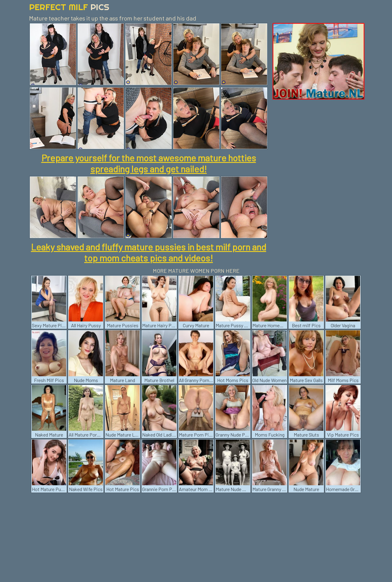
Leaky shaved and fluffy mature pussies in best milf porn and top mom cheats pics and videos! (149, 252)
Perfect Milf (69, 7)
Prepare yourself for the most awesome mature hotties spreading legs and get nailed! (149, 163)
